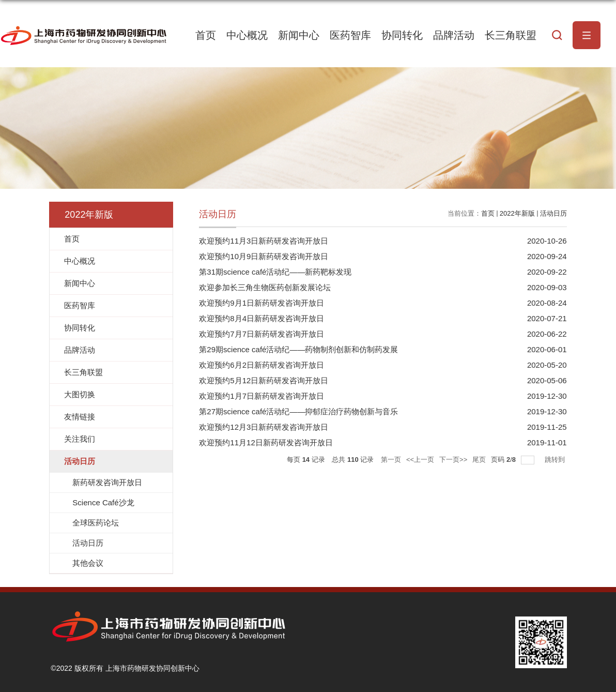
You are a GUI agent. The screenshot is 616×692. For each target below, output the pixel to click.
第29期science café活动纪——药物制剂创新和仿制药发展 (298, 349)
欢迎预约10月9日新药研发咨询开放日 (264, 256)
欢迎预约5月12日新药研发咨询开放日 (264, 380)
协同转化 (402, 35)
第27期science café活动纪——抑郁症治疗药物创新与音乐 (298, 411)
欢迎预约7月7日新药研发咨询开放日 (261, 334)
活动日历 (553, 213)
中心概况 (247, 35)
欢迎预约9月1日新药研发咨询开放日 (261, 303)
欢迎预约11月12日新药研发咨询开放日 (266, 442)
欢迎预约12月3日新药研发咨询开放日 (264, 427)
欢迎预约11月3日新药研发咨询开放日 (264, 241)
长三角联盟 (511, 35)
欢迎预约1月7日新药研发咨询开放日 (261, 396)
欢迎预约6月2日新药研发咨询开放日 (261, 365)
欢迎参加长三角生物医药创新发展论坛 (265, 287)
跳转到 (556, 460)
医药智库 (350, 35)
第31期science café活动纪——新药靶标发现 (275, 272)
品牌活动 (454, 35)
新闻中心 (299, 35)
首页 (206, 35)
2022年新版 (517, 213)
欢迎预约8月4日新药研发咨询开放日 (261, 318)
